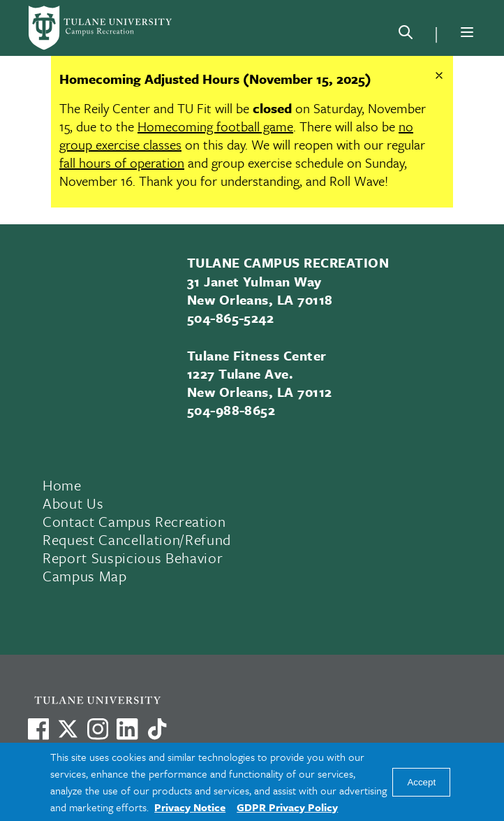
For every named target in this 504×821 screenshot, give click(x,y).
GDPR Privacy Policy (287, 807)
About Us (73, 503)
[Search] (406, 35)
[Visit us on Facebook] (38, 729)
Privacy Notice (190, 807)
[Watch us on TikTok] (157, 729)
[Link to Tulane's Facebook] (98, 729)
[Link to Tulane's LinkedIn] (127, 729)
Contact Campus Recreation (134, 521)
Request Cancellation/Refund (137, 539)
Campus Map (85, 576)
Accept (421, 782)
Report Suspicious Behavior (133, 558)
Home (62, 485)
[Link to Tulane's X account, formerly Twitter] (68, 729)
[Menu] (467, 32)
